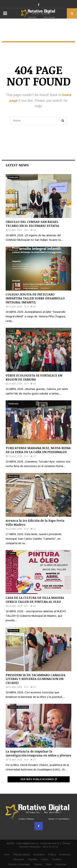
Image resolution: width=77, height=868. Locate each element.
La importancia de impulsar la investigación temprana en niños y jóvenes (38, 753)
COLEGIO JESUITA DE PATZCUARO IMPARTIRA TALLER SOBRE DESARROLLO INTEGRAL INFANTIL (35, 298)
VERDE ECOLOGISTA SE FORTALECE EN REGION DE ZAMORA (34, 377)
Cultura (12, 553)
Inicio (7, 855)
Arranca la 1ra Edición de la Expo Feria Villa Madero (35, 523)
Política (12, 331)
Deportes (32, 859)
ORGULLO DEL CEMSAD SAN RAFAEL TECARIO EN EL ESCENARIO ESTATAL (33, 224)
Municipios (13, 476)
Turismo (38, 864)
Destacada (13, 177)
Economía (65, 855)
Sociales (57, 859)
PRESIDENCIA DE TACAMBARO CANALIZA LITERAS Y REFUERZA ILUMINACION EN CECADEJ (35, 679)
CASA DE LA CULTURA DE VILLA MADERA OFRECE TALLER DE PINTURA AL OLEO (35, 600)
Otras (49, 864)
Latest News (17, 165)
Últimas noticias (22, 855)
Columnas (61, 864)
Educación (13, 630)
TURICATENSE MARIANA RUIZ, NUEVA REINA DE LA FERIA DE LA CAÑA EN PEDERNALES (38, 450)
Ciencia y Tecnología (18, 707)
